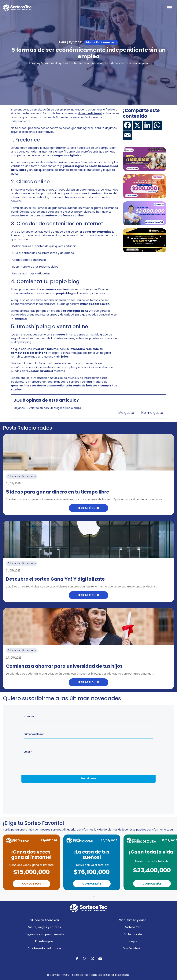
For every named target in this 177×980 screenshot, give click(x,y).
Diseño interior (133, 948)
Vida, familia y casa (133, 920)
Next (110, 896)
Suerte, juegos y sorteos (44, 927)
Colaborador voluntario (44, 948)
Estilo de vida (133, 934)
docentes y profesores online (62, 215)
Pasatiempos (44, 941)
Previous (70, 896)
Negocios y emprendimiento (44, 934)
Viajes (133, 941)
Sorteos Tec (133, 927)
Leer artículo (88, 508)
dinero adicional (90, 113)
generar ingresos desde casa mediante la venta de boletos (54, 385)
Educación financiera (44, 920)
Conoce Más (31, 884)
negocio (21, 318)
